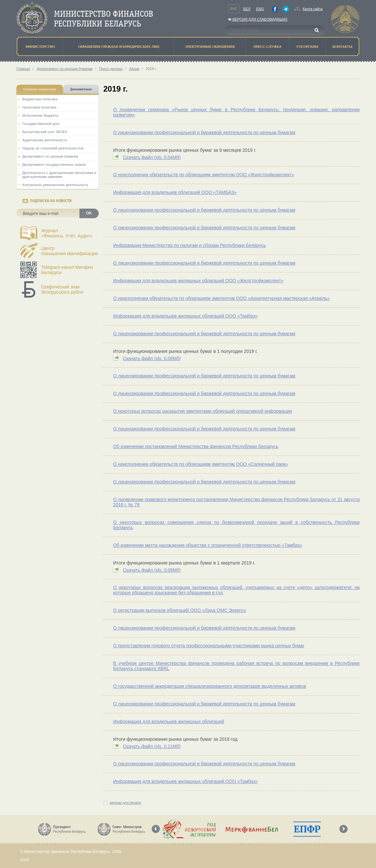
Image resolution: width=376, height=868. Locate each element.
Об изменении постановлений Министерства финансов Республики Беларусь (196, 446)
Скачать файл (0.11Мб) (152, 746)
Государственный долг (41, 124)
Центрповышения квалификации (69, 251)
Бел (247, 9)
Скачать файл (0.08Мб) (152, 358)
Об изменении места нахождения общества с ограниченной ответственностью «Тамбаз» (208, 545)
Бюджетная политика (40, 99)
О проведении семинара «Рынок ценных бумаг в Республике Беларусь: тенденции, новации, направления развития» (236, 112)
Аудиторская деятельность (45, 140)
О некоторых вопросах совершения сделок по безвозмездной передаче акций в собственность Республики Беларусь (236, 525)
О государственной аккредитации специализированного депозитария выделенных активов (210, 686)
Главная (23, 69)
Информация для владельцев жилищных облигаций (169, 721)
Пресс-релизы (111, 69)
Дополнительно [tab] (81, 89)
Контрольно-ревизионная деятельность (55, 185)
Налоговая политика (39, 107)
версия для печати (125, 803)
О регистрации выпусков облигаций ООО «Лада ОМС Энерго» (180, 610)
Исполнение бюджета (40, 115)
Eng (260, 9)
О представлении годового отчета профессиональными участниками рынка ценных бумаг (209, 646)
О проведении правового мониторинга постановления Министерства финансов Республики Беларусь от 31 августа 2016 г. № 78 (236, 502)
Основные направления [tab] (40, 89)
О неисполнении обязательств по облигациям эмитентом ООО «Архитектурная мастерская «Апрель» (221, 298)
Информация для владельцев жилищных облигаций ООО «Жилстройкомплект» (198, 281)
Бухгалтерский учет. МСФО (45, 132)
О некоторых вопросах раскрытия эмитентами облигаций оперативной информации (203, 411)
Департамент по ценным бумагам (65, 69)
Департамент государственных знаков (54, 165)
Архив (134, 69)
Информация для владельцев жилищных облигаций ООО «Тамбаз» (185, 316)
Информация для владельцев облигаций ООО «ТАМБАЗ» (175, 192)
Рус (234, 9)
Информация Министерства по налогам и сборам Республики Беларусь (189, 245)
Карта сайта (313, 9)
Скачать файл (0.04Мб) (152, 157)
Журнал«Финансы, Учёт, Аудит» (67, 233)
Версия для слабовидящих (258, 19)
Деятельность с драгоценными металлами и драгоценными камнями (59, 175)
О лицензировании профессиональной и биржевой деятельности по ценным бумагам (204, 132)
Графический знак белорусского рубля (62, 289)
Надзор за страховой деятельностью (53, 148)
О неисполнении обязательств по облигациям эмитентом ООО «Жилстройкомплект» (204, 175)
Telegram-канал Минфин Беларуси (67, 270)
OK (89, 213)
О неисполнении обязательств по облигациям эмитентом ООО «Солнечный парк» (201, 464)
